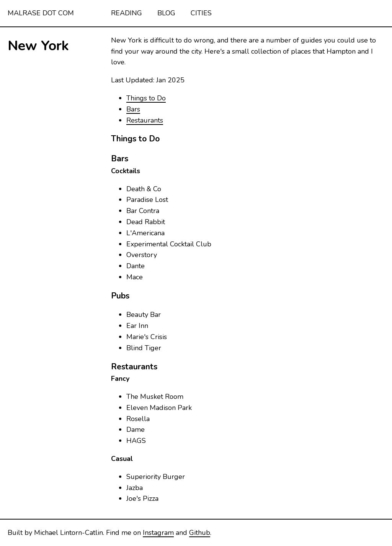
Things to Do (146, 98)
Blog (166, 13)
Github (200, 533)
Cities (201, 13)
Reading (127, 13)
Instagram (158, 533)
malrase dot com (41, 13)
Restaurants (145, 120)
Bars (133, 109)
